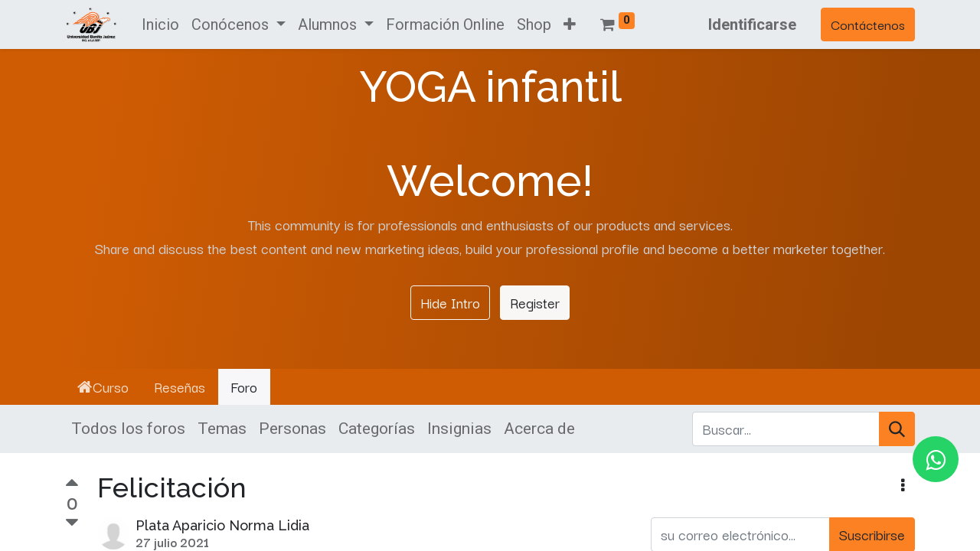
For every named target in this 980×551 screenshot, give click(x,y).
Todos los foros (128, 429)
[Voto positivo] (72, 484)
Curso (103, 386)
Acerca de (539, 429)
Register (535, 302)
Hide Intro (450, 302)
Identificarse (752, 24)
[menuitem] (160, 24)
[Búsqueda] (897, 429)
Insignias (459, 429)
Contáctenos (868, 24)
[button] (570, 24)
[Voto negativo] (72, 523)
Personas (292, 429)
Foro (244, 386)
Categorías (377, 429)
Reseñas (180, 386)
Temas (222, 429)
